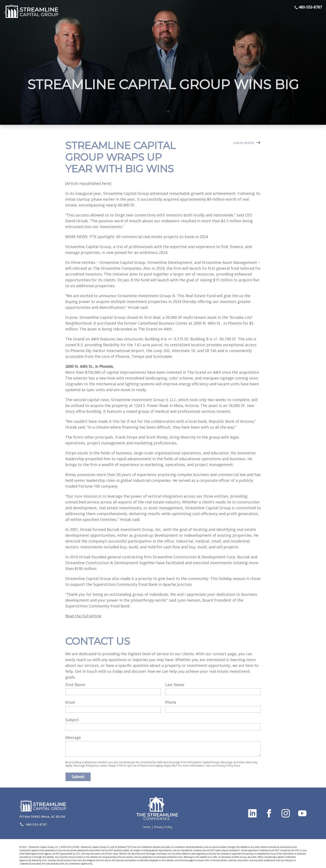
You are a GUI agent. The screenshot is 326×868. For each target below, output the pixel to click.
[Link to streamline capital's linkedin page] (252, 813)
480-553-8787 (308, 7)
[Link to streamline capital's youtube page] (302, 813)
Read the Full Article (83, 623)
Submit (78, 777)
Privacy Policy (163, 827)
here (237, 765)
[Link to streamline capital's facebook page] (269, 813)
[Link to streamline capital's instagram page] (286, 813)
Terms (146, 827)
